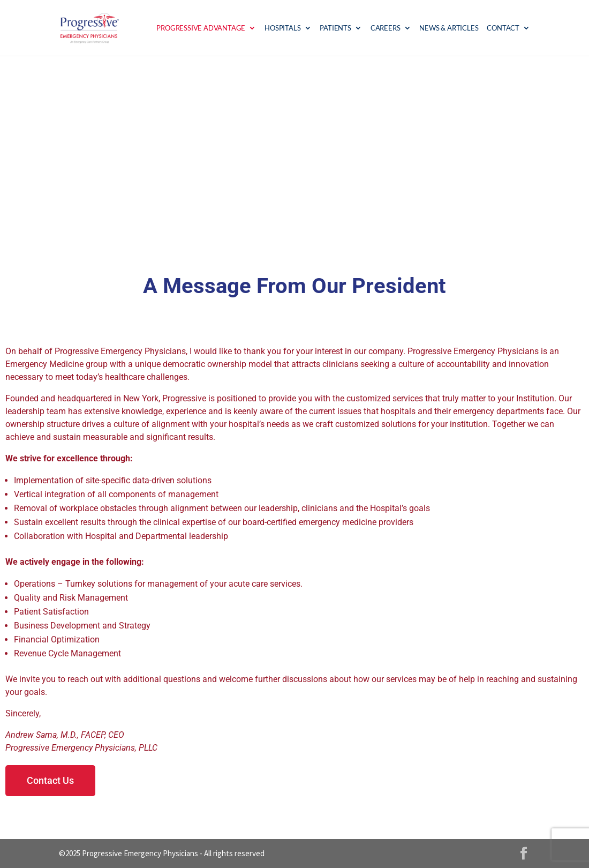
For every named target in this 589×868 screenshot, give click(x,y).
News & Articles (449, 28)
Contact (503, 28)
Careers (386, 28)
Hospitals (282, 28)
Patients (335, 28)
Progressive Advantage (201, 28)
